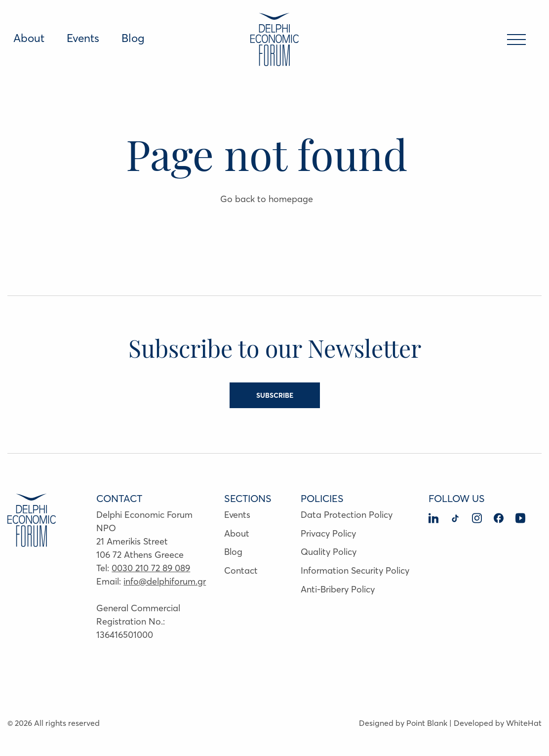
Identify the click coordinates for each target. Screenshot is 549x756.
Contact (241, 570)
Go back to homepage (267, 199)
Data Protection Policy (347, 515)
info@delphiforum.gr (165, 581)
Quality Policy (329, 552)
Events (83, 38)
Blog (133, 38)
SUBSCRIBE (275, 395)
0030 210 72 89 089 (151, 568)
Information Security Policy (355, 570)
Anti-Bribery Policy (338, 589)
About (29, 38)
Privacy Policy (328, 533)
